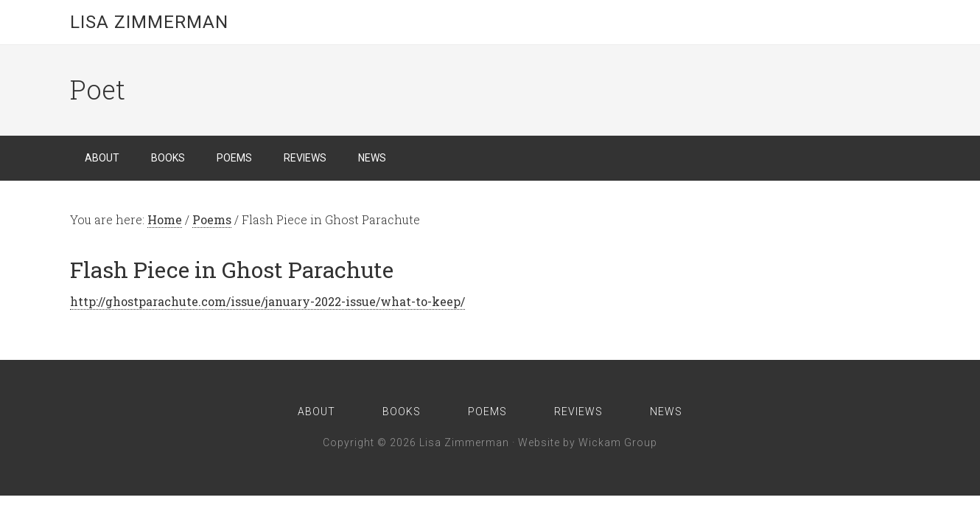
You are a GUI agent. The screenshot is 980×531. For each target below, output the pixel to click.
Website (539, 442)
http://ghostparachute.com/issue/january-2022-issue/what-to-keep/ (267, 301)
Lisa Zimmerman (149, 22)
